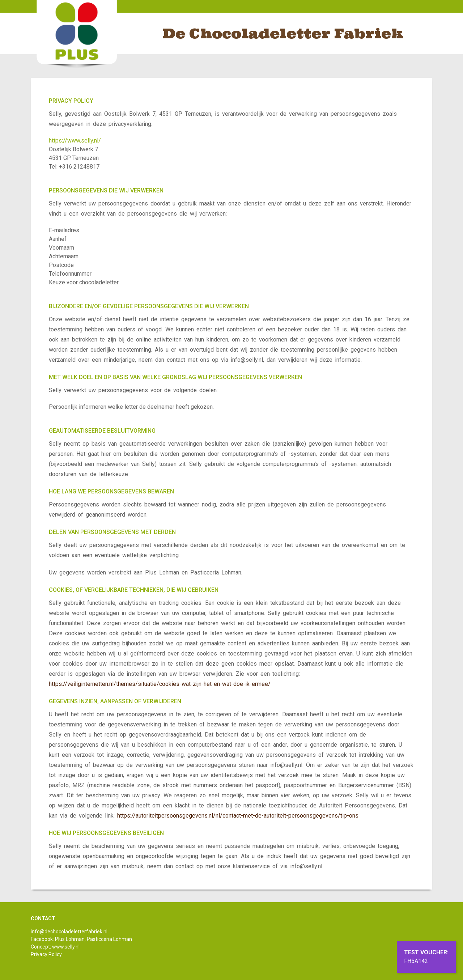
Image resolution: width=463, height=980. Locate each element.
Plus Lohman (70, 939)
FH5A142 (416, 961)
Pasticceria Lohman (109, 939)
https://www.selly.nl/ (75, 141)
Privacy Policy (46, 954)
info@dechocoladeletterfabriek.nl (69, 932)
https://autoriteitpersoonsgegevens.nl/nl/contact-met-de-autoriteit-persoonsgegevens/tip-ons (238, 816)
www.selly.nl (66, 947)
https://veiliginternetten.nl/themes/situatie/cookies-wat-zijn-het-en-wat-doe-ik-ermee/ (160, 684)
